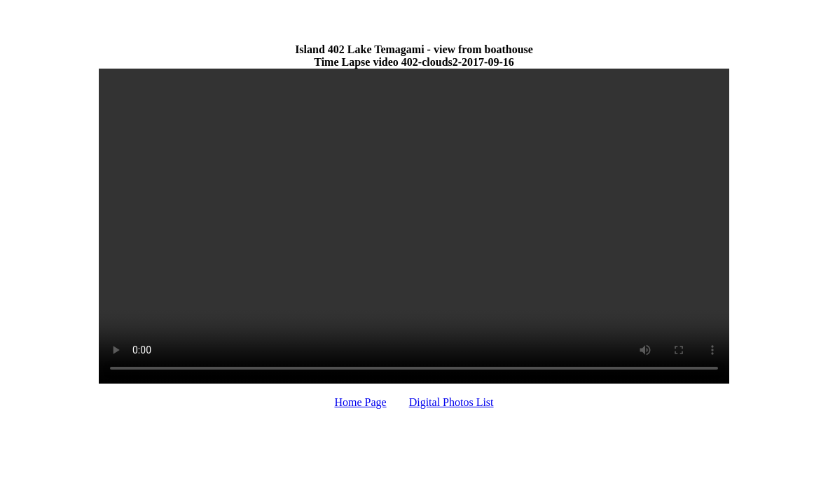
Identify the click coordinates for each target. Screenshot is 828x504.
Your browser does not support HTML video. (414, 226)
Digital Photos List (451, 402)
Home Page (360, 402)
